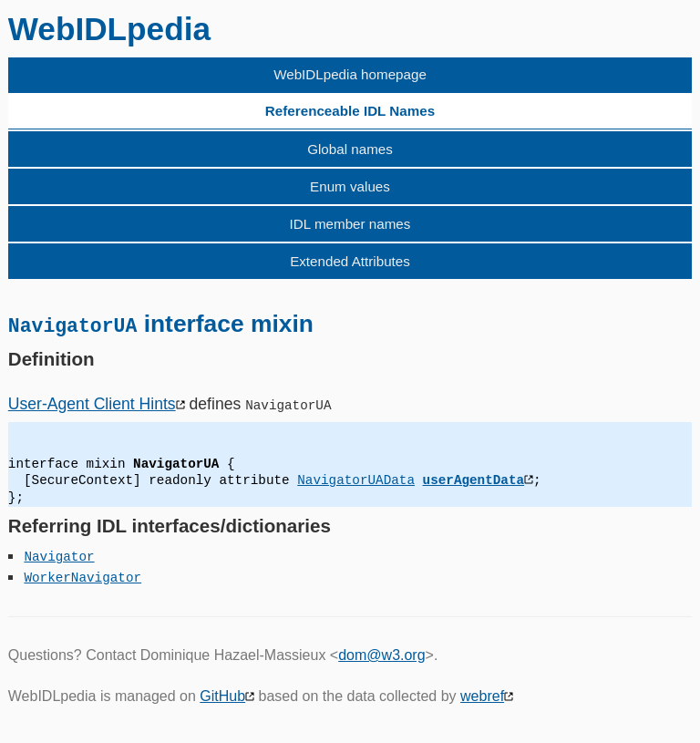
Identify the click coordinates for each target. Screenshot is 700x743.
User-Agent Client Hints (92, 403)
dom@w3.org (381, 655)
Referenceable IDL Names (350, 111)
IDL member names (350, 224)
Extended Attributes (350, 261)
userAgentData (473, 480)
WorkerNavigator (82, 577)
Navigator (59, 556)
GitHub (222, 695)
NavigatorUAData (356, 480)
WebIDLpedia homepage (350, 74)
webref (482, 695)
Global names (350, 149)
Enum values (350, 186)
